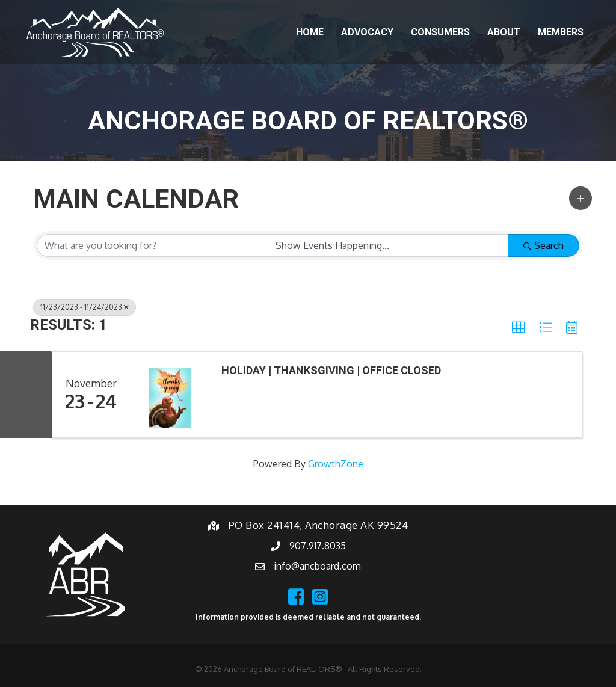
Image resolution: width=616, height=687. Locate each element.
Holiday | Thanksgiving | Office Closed (331, 370)
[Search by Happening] (388, 245)
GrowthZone (336, 464)
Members (561, 32)
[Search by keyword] (152, 245)
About (504, 32)
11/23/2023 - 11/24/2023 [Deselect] (85, 307)
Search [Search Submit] (544, 245)
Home (310, 32)
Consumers (440, 32)
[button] (581, 198)
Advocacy (367, 32)
